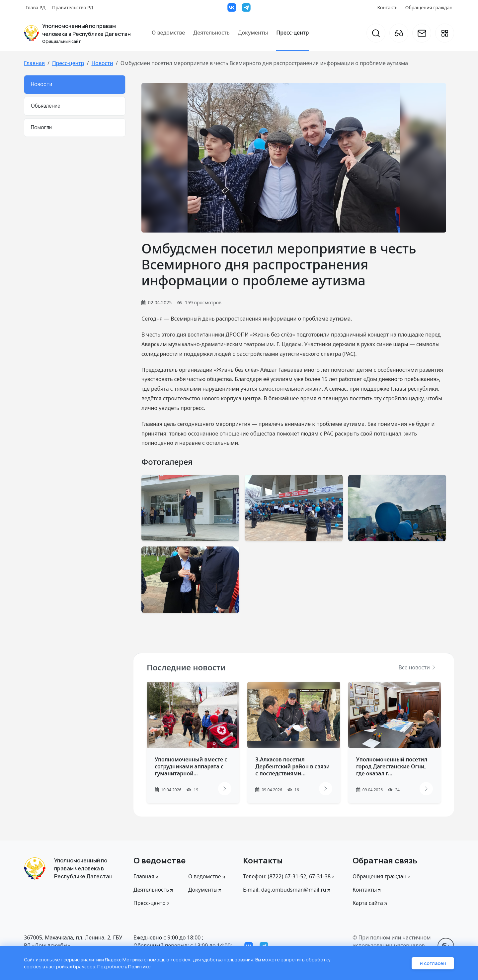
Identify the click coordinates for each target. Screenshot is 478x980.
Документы (253, 33)
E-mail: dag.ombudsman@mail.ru (287, 890)
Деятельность (211, 33)
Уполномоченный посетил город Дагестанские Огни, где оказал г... (392, 766)
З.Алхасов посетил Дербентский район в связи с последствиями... (292, 766)
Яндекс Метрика (124, 960)
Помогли (41, 127)
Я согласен (433, 963)
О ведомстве (168, 33)
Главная (34, 63)
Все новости (418, 667)
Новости (102, 63)
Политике (139, 967)
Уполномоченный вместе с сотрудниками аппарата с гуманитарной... (191, 766)
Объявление (46, 106)
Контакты (388, 7)
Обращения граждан (429, 7)
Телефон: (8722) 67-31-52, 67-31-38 (289, 876)
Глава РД (36, 7)
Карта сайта (370, 903)
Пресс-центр (292, 33)
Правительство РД (73, 7)
